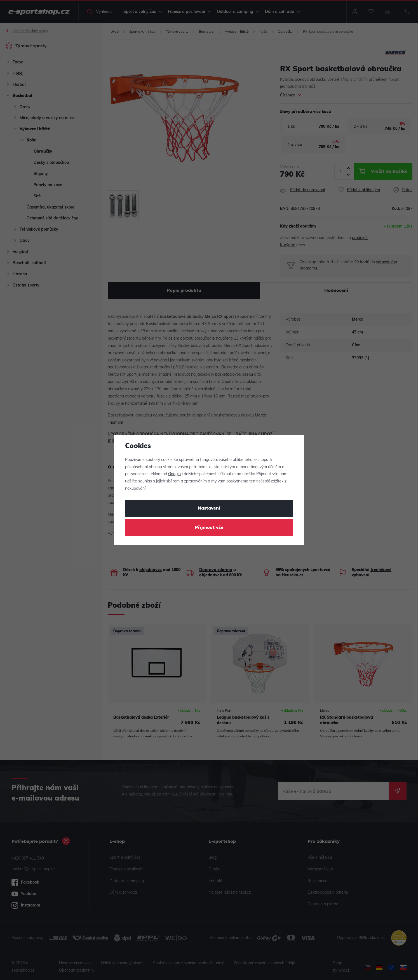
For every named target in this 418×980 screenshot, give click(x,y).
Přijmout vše (209, 528)
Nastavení (209, 508)
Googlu (174, 474)
